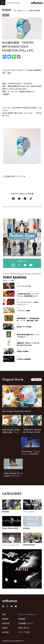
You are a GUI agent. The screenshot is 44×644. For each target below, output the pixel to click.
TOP (4, 615)
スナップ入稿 (24, 632)
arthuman (37, 3)
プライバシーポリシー (27, 614)
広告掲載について (26, 623)
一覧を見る (36, 380)
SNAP (5, 628)
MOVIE (5, 632)
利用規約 (22, 619)
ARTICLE (6, 623)
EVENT (5, 619)
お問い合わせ (24, 628)
